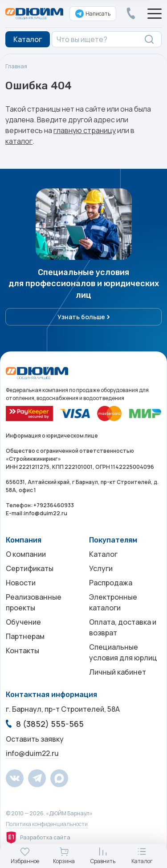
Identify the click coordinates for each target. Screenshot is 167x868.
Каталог (103, 554)
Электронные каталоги (113, 602)
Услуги (101, 568)
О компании (26, 554)
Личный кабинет (118, 672)
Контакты (22, 651)
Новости (21, 583)
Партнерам (25, 636)
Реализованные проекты (34, 602)
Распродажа (111, 583)
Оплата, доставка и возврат (123, 627)
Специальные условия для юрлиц (123, 652)
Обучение (23, 622)
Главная (16, 66)
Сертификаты (30, 568)
